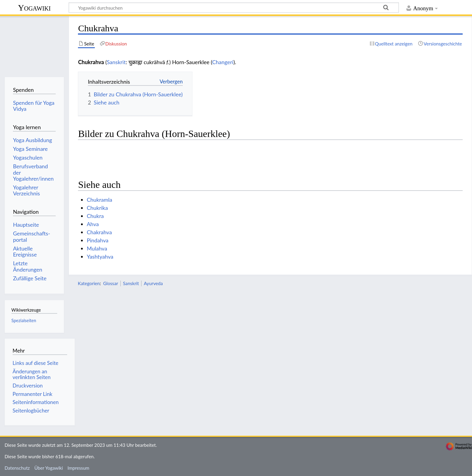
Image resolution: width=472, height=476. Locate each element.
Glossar (111, 283)
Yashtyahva (100, 257)
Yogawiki (34, 8)
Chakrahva (99, 232)
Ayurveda (153, 283)
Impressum (78, 468)
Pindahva (98, 240)
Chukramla (99, 200)
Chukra (95, 216)
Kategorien (89, 283)
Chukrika (97, 208)
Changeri (223, 62)
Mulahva (97, 248)
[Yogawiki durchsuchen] (234, 8)
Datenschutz (17, 468)
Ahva (93, 224)
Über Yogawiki (49, 468)
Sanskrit (116, 62)
